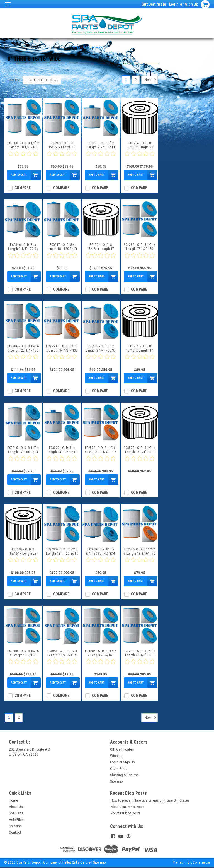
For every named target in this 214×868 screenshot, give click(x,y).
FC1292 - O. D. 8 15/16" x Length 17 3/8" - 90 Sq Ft (101, 247)
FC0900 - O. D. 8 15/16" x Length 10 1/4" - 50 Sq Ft (62, 145)
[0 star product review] (23, 157)
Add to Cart (19, 175)
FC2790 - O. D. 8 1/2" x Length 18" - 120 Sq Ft (62, 551)
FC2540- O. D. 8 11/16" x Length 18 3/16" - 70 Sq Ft (140, 552)
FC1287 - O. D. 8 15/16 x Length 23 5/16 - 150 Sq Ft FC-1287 (101, 653)
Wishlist (116, 756)
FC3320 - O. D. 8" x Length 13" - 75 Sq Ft (62, 450)
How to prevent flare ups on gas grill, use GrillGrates (150, 800)
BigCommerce (199, 862)
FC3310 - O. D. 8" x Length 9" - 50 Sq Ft (101, 145)
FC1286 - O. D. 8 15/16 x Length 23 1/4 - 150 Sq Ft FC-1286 (23, 348)
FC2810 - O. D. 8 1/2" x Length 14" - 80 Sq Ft (23, 450)
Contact (15, 833)
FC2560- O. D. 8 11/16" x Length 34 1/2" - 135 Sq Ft (62, 348)
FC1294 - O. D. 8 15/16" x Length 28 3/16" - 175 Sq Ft (140, 145)
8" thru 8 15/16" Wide (88, 47)
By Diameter (58, 47)
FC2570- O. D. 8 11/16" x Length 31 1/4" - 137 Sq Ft (101, 450)
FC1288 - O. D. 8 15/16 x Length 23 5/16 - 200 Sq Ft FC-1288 (23, 653)
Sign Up (192, 4)
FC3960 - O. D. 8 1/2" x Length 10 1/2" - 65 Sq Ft (23, 145)
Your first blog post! (125, 813)
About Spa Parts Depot (128, 807)
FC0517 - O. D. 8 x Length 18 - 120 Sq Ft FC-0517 (62, 247)
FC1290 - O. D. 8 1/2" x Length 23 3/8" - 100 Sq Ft (139, 653)
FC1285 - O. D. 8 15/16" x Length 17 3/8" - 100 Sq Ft (140, 348)
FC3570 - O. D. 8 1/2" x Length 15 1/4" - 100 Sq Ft (139, 450)
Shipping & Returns (124, 775)
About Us (16, 807)
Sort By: (14, 80)
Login (174, 4)
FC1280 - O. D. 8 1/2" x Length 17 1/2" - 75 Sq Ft (139, 247)
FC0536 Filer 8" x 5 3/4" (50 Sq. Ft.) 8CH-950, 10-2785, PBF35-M (101, 552)
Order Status (120, 769)
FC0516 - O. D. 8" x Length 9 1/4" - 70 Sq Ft (23, 247)
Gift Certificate (154, 4)
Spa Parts (16, 813)
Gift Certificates (122, 749)
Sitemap (116, 782)
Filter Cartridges (31, 47)
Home (9, 47)
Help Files (16, 820)
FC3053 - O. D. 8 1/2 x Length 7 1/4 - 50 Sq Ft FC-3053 (62, 653)
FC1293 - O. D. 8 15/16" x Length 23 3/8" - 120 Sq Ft (23, 552)
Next (151, 80)
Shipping (15, 826)
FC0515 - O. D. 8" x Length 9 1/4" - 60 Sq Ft (101, 348)
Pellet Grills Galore (76, 862)
